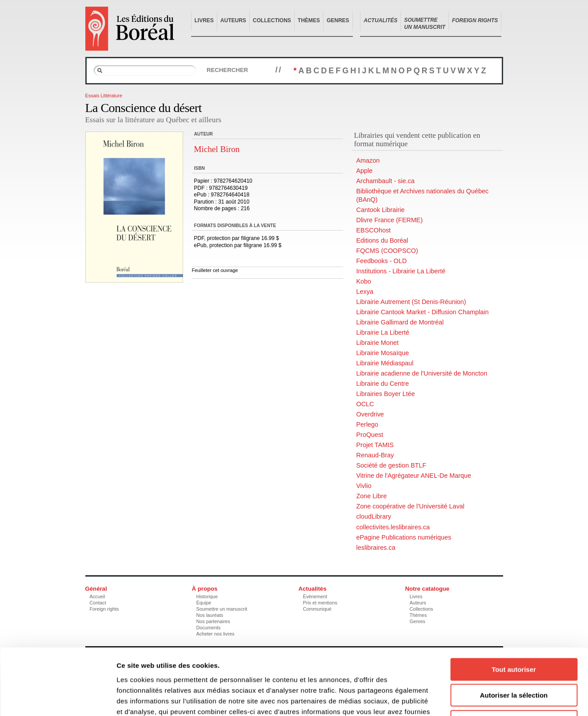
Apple (365, 171)
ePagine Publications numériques (404, 537)
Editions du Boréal (382, 240)
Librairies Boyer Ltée (386, 394)
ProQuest (370, 435)
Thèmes (309, 20)
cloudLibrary (374, 516)
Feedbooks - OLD (382, 261)
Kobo (364, 281)
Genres (338, 20)
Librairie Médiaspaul (385, 363)
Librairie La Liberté (383, 332)
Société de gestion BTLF (392, 465)
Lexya (365, 292)
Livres (204, 20)
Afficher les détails (490, 698)
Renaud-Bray (375, 455)
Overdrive (370, 414)
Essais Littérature (104, 96)
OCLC (365, 404)
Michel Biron (217, 149)
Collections (272, 20)
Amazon (368, 160)
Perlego (368, 424)
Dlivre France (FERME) (390, 220)
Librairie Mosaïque (383, 353)
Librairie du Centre (383, 384)
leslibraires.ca (376, 548)
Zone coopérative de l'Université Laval (411, 506)
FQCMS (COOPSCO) (387, 251)
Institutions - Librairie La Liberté (401, 271)
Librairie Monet (378, 343)
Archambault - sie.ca (386, 181)
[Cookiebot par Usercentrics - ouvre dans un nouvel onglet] (58, 699)
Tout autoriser (514, 607)
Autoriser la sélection (514, 634)
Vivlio (364, 486)
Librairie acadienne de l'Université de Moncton (422, 373)
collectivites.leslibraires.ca (393, 527)
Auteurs (233, 20)
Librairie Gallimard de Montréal (400, 322)
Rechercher (227, 70)
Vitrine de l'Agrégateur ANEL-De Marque (414, 476)
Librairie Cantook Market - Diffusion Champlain (423, 312)
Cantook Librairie (381, 210)
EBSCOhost (374, 230)
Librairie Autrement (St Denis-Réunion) (411, 302)
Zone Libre (372, 496)
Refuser (514, 659)
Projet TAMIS (375, 445)
